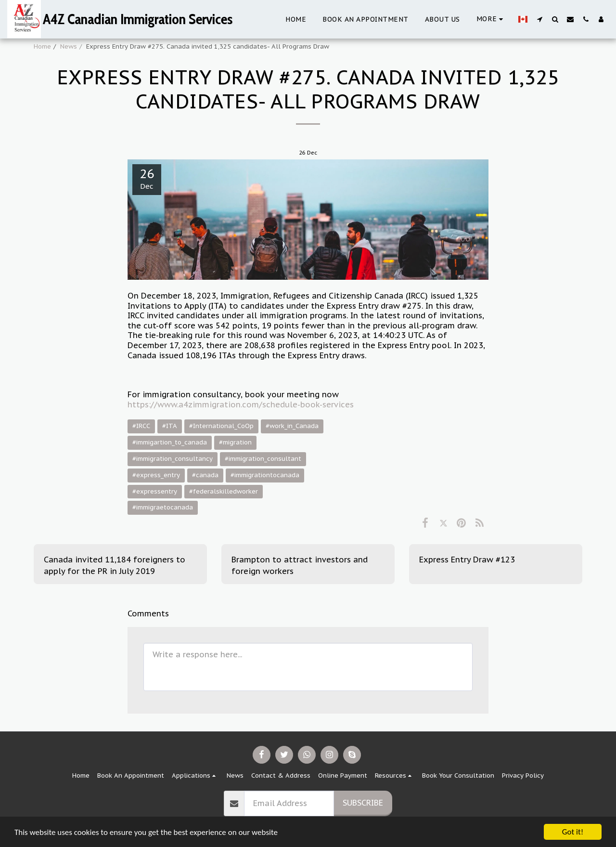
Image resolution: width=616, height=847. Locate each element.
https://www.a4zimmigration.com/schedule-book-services (241, 404)
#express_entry (156, 475)
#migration (235, 442)
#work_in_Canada (292, 426)
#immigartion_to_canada (170, 442)
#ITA (170, 426)
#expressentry (155, 491)
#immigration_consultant (263, 459)
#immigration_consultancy (173, 459)
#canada (205, 475)
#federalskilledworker (224, 491)
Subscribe (363, 803)
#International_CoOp (221, 426)
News (69, 46)
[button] (539, 19)
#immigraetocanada (163, 507)
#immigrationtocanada (265, 475)
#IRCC (141, 426)
